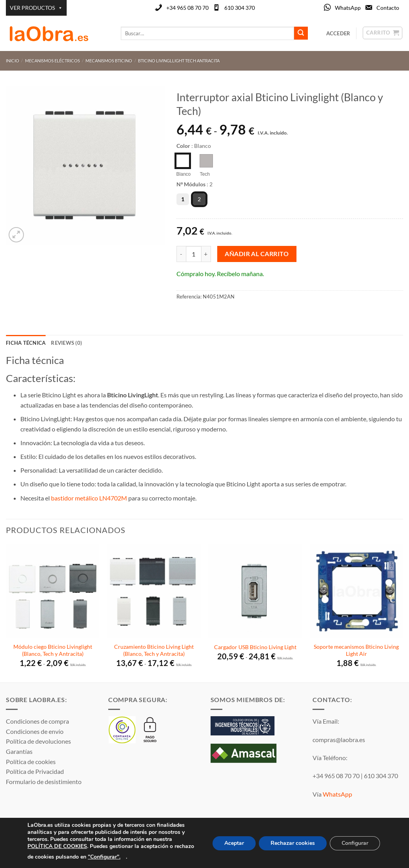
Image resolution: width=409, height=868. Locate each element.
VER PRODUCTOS (36, 8)
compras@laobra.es (339, 740)
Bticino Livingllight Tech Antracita (179, 61)
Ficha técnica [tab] (26, 343)
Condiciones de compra (37, 721)
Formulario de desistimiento (44, 782)
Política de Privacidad (35, 771)
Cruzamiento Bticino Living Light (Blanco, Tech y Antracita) (154, 650)
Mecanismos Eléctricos (53, 61)
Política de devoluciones (38, 741)
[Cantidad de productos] (194, 254)
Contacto (388, 8)
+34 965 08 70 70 (187, 8)
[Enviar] (301, 33)
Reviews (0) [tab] (66, 343)
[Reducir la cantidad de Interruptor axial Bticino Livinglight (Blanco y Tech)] (181, 254)
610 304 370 (240, 8)
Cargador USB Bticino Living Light (255, 647)
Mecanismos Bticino (109, 61)
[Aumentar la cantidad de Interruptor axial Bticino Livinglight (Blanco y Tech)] (206, 254)
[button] (16, 235)
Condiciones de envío (35, 731)
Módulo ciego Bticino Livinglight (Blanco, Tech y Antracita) (53, 650)
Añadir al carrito (257, 254)
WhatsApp (348, 8)
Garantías (19, 751)
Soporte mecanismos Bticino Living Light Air (356, 650)
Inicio (13, 61)
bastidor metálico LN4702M (89, 498)
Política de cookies (31, 762)
